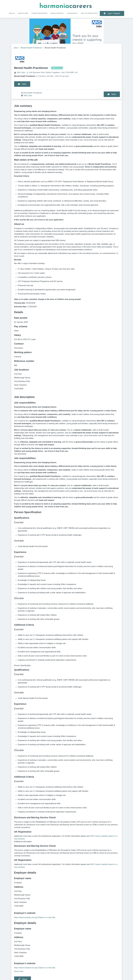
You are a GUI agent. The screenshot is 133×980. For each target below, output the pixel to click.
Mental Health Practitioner (31, 48)
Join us (12, 13)
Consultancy (72, 13)
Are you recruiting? (90, 13)
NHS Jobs (21, 72)
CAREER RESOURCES (39, 13)
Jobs (16, 48)
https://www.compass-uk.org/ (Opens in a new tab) (35, 908)
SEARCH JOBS (23, 13)
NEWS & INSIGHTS (57, 13)
